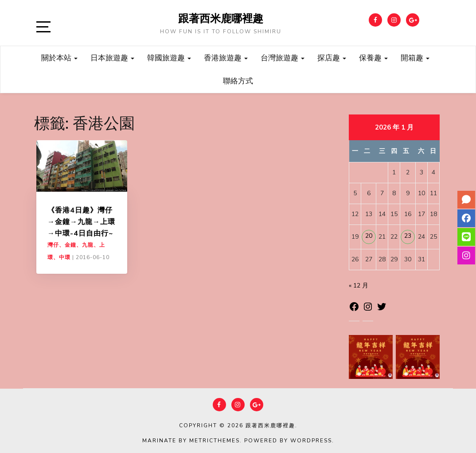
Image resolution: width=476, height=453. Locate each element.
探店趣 (332, 57)
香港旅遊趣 (226, 57)
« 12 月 (359, 286)
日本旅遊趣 (112, 57)
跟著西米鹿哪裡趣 (221, 18)
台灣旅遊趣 (283, 57)
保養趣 (373, 57)
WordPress (311, 441)
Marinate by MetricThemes (191, 441)
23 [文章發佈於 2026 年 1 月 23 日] (408, 236)
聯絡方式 (238, 81)
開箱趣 (415, 57)
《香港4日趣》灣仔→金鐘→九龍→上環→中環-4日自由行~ (81, 222)
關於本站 (59, 57)
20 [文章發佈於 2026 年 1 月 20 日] (369, 236)
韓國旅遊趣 (169, 57)
